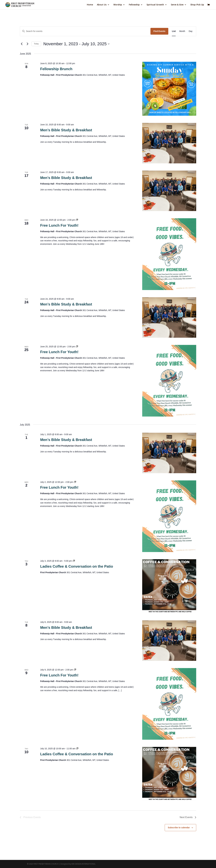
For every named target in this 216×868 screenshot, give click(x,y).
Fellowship (134, 5)
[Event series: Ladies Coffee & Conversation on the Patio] (74, 561)
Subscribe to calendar (179, 828)
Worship (118, 5)
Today (36, 44)
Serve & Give (177, 5)
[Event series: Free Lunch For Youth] (77, 220)
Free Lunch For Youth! (59, 225)
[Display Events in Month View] (182, 31)
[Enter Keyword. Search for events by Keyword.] (85, 31)
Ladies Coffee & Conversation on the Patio (77, 566)
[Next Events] (27, 44)
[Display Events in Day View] (191, 31)
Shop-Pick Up (197, 5)
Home (90, 5)
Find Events (159, 31)
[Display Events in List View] (174, 31)
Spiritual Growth (155, 5)
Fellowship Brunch (56, 69)
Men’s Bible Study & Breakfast (66, 130)
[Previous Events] (22, 44)
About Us (102, 5)
